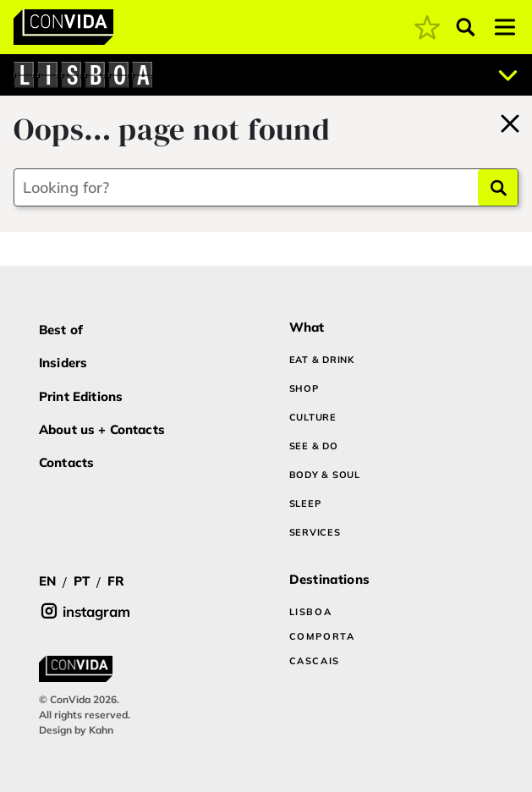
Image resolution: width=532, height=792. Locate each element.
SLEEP (305, 503)
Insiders (63, 363)
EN (47, 581)
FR (116, 581)
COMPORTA (322, 636)
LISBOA (311, 612)
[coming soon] (427, 27)
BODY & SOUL (325, 475)
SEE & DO (314, 446)
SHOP (304, 388)
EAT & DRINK (322, 360)
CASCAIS (315, 661)
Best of (61, 330)
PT (82, 581)
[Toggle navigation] (505, 27)
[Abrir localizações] (508, 75)
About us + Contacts (102, 429)
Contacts (66, 462)
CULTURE (313, 417)
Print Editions (81, 396)
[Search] (498, 187)
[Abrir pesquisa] (466, 27)
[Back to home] (510, 121)
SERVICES (315, 532)
